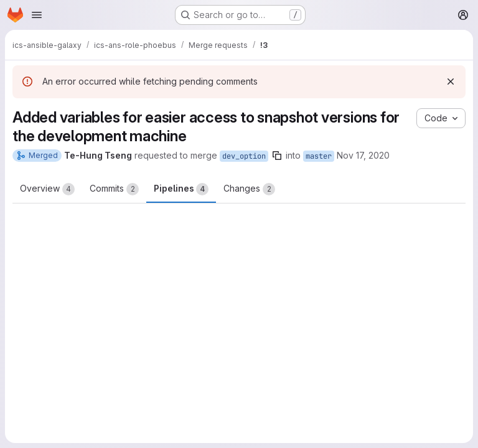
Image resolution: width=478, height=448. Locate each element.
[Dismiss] (451, 82)
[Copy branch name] (277, 156)
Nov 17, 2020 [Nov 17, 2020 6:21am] (363, 155)
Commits (114, 189)
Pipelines (181, 189)
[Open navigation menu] (37, 15)
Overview (47, 189)
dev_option (244, 156)
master (319, 156)
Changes (249, 189)
